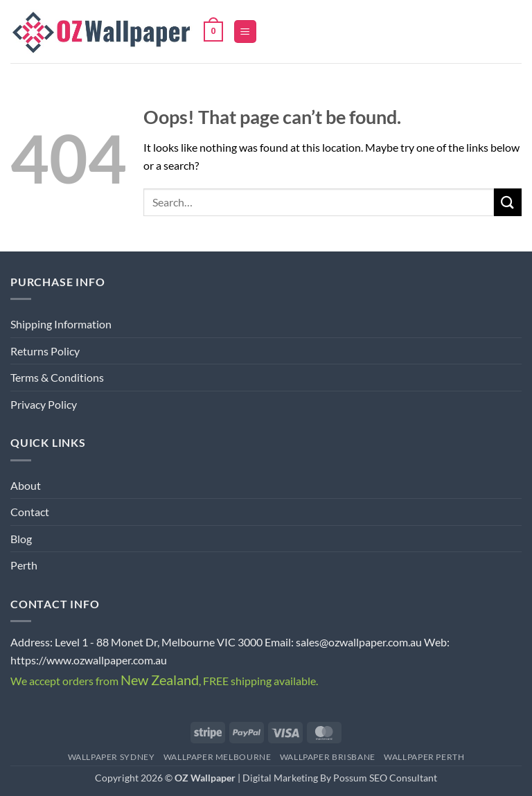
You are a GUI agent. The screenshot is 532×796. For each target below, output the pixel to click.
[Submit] (508, 202)
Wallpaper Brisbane (328, 757)
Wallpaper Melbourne (218, 757)
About (26, 485)
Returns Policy (45, 351)
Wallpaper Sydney (112, 757)
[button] (213, 32)
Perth (24, 565)
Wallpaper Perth (424, 757)
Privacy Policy (44, 404)
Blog (21, 539)
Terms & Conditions (57, 377)
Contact (30, 512)
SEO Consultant (403, 778)
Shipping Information (61, 324)
